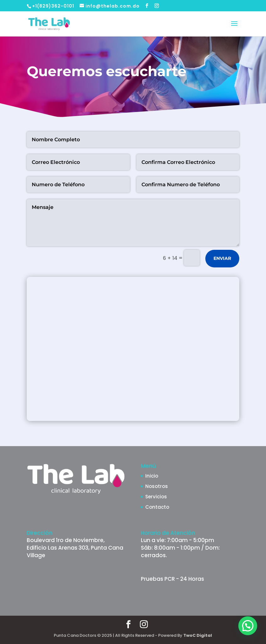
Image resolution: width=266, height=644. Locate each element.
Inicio (152, 476)
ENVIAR (222, 258)
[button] (248, 626)
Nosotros (157, 486)
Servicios (156, 497)
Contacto (157, 507)
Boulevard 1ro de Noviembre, (66, 540)
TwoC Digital (198, 635)
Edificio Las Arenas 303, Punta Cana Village (75, 552)
